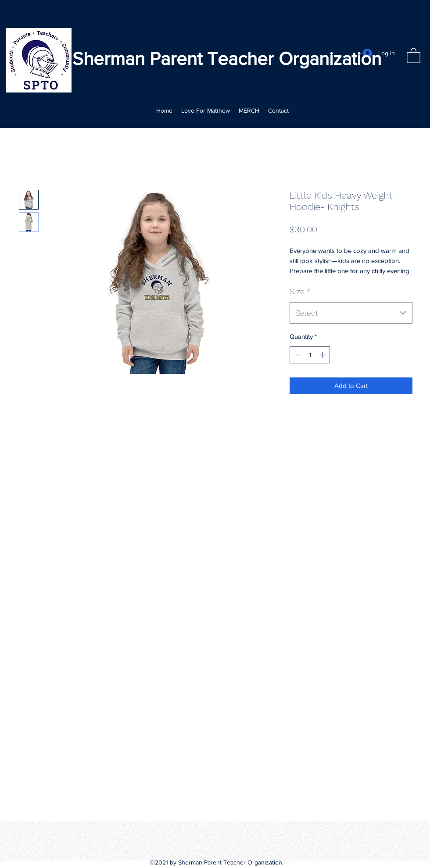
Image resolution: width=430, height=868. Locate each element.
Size (300, 291)
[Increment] (323, 355)
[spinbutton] (310, 355)
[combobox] (351, 313)
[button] (414, 55)
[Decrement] (297, 355)
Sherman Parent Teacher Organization (227, 59)
